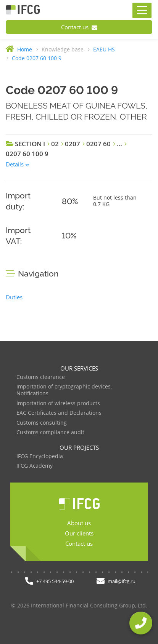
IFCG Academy (35, 466)
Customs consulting (42, 423)
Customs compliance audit (50, 432)
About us (79, 523)
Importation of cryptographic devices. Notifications (64, 390)
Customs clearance (41, 377)
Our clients (79, 533)
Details (15, 164)
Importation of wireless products (58, 403)
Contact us (79, 27)
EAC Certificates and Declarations (59, 413)
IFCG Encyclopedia (40, 456)
